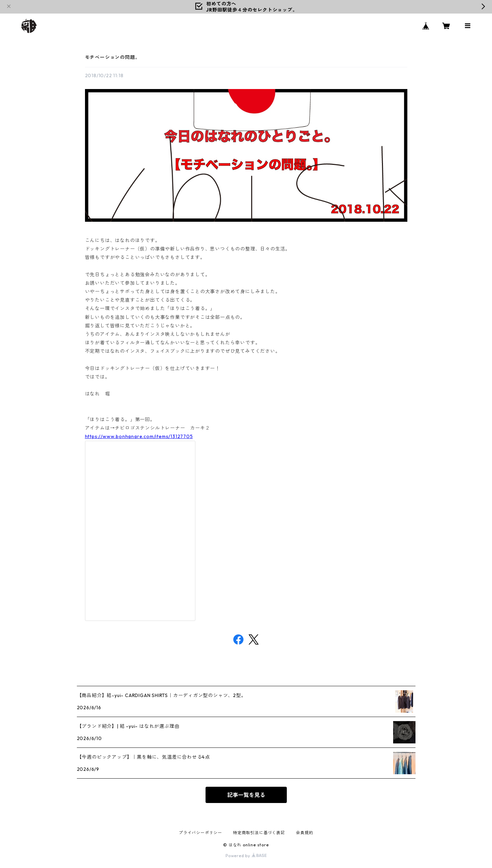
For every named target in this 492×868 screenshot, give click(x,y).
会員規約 (305, 833)
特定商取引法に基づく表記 (259, 833)
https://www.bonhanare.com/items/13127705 (139, 436)
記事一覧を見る (246, 795)
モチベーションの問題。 (113, 57)
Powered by (246, 856)
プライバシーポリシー (200, 833)
